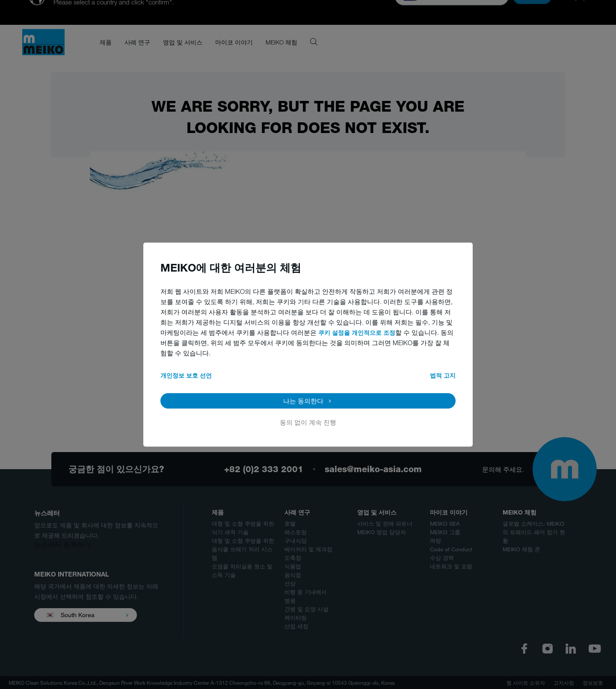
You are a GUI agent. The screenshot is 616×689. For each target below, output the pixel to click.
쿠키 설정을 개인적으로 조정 (357, 333)
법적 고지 (443, 375)
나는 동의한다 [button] (303, 401)
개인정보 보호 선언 (186, 375)
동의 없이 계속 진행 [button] (308, 422)
